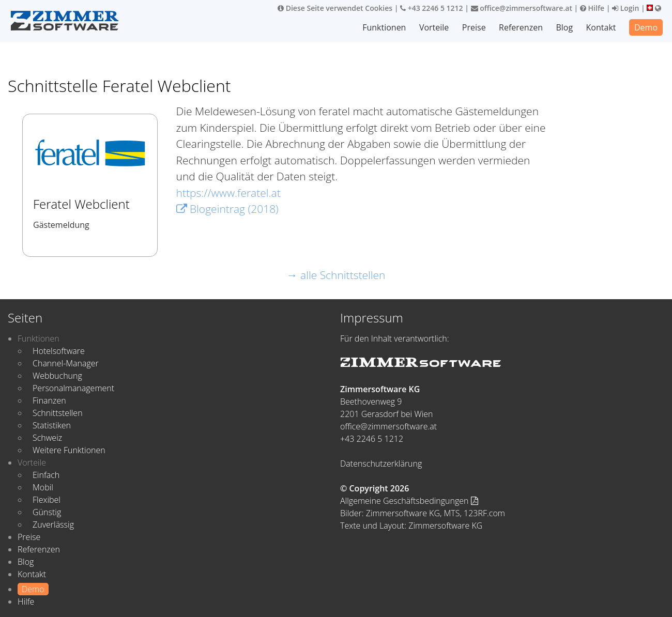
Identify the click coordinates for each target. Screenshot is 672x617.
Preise (474, 27)
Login (625, 8)
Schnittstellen (58, 413)
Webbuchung (57, 376)
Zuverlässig (53, 525)
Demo (646, 27)
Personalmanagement (73, 388)
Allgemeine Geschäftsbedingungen (409, 501)
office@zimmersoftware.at (522, 8)
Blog (564, 27)
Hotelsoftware (59, 351)
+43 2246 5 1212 (432, 8)
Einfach (46, 475)
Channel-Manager (66, 363)
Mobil (43, 487)
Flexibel (47, 500)
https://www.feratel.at (228, 193)
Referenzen (521, 27)
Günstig (47, 512)
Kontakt (601, 27)
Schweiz (47, 438)
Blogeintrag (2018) (227, 209)
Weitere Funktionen (69, 450)
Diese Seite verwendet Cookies (335, 8)
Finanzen (49, 400)
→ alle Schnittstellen (336, 275)
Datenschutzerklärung (381, 464)
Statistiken (52, 425)
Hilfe (592, 8)
